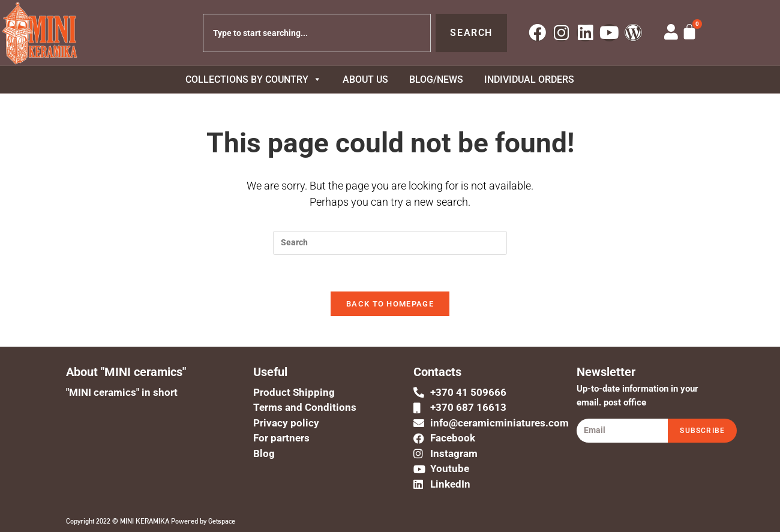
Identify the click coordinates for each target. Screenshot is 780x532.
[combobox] (317, 33)
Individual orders (529, 79)
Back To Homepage (390, 304)
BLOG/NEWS (436, 79)
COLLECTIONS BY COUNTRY (253, 79)
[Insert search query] (390, 243)
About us (365, 79)
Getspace (222, 521)
